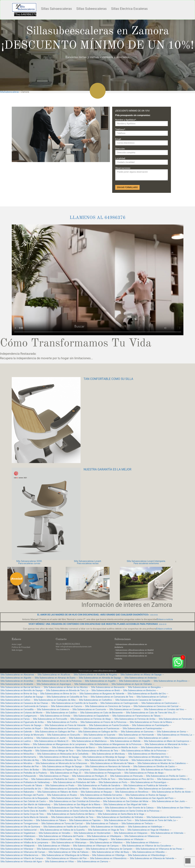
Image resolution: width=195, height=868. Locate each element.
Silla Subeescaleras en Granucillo (64, 735)
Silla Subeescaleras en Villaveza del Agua (21, 862)
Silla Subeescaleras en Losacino (85, 738)
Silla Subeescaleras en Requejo (96, 792)
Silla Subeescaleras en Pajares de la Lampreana (66, 770)
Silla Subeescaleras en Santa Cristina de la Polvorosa (133, 811)
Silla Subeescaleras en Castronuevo (159, 703)
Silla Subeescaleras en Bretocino (140, 690)
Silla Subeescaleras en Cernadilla (17, 709)
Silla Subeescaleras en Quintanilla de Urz (21, 789)
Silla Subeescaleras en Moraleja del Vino (149, 757)
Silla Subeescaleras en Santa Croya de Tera (22, 814)
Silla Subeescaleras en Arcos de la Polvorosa (59, 681)
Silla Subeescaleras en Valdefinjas (145, 827)
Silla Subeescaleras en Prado (60, 785)
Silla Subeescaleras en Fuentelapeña (150, 725)
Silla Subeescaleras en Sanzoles (17, 820)
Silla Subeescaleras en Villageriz (91, 839)
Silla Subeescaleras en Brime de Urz (58, 694)
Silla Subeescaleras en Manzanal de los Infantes (25, 747)
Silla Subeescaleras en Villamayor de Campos (96, 846)
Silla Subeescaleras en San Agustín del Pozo (151, 798)
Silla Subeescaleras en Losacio (120, 738)
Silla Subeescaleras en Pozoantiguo (148, 782)
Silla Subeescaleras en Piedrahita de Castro (53, 779)
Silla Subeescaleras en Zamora (93, 862)
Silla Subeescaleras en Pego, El (66, 773)
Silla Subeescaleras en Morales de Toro (62, 760)
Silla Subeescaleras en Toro (118, 820)
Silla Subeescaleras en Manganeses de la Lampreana (59, 744)
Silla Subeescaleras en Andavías (140, 678)
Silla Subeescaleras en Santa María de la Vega (121, 814)
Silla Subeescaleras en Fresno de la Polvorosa (103, 722)
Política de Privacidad (21, 647)
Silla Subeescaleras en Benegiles (144, 687)
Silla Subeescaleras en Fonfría (62, 722)
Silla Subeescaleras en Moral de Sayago (59, 757)
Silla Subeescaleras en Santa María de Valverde (24, 817)
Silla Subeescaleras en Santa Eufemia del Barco (71, 814)
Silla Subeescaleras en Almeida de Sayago (100, 678)
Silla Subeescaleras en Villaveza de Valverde (152, 858)
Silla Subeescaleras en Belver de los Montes (66, 687)
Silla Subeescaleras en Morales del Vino (151, 760)
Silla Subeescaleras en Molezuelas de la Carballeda (63, 754)
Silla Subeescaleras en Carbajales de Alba (55, 700)
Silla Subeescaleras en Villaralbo (148, 852)
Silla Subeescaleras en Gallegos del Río (98, 732)
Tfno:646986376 (25, 14)
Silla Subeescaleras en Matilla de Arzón (118, 747)
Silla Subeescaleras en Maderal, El (51, 741)
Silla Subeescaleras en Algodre (16, 678)
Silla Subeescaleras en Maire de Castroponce (166, 741)
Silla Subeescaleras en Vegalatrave (18, 833)
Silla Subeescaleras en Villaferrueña (54, 839)
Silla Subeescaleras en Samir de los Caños (105, 798)
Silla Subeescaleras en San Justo (168, 801)
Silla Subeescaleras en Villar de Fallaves (68, 852)
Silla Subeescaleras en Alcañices (54, 675)
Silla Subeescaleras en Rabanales (17, 792)
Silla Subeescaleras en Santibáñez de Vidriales (120, 817)
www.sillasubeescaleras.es (105, 671)
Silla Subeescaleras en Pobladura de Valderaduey (25, 782)
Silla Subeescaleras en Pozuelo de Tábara (21, 785)
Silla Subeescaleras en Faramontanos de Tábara (136, 716)
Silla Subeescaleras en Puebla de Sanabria (99, 785)
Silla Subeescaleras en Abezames (17, 675)
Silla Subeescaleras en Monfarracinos (147, 754)
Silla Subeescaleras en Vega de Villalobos (148, 830)
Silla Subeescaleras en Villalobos (106, 843)
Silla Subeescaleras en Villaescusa (142, 836)
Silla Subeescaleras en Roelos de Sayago (146, 795)
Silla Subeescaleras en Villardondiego (147, 855)
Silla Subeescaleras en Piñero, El (173, 779)
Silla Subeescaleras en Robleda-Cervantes (101, 795)
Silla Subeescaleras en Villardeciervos (19, 855)
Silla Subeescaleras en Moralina (16, 763)
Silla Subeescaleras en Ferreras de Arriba (135, 719)
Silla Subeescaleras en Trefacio (137, 823)
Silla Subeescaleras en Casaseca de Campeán (138, 700)
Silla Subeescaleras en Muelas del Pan (20, 766)
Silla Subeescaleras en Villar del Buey (110, 852)
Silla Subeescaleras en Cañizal (152, 697)
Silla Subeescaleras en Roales (62, 795)
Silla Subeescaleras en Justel (51, 738)
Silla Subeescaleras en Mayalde (16, 751)
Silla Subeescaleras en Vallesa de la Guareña (62, 830)
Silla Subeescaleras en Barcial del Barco (20, 687)
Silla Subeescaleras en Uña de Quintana (20, 827)
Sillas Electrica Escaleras (129, 9)
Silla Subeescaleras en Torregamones (19, 823)
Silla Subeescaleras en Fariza (15, 719)
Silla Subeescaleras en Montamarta (18, 757)
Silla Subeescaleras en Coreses (125, 709)
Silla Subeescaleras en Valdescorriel (19, 830)
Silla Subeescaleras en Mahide (125, 741)
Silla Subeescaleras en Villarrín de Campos (22, 858)
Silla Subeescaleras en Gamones (137, 732)
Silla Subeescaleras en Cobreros (53, 709)
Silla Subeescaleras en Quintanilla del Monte (67, 789)
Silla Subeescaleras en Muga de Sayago (62, 766)
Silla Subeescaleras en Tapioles (85, 820)
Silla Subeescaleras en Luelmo (16, 741)
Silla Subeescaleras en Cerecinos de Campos (108, 706)
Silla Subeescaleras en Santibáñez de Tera (72, 817)
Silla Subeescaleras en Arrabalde (17, 684)
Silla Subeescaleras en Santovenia (164, 817)
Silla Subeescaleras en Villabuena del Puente (61, 836)
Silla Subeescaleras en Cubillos (61, 713)
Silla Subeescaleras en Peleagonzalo (103, 773)
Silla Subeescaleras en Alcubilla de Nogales (95, 675)
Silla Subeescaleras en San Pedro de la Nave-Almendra (74, 808)
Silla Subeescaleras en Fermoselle (50, 719)
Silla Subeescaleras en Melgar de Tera (54, 751)
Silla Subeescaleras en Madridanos (89, 741)
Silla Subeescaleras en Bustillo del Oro (147, 694)
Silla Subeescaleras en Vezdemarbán (92, 833)
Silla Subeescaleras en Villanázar (17, 849)
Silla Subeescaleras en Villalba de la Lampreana (24, 843)
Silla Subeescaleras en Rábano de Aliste (57, 792)
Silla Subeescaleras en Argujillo (135, 681)
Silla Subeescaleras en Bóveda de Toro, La (67, 690)
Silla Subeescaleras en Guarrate (99, 735)
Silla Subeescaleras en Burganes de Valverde (102, 694)
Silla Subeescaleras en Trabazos (102, 823)
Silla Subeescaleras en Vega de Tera (106, 830)
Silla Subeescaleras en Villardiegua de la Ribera (65, 855)
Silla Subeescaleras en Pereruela (126, 776)
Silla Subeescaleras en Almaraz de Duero (55, 678)
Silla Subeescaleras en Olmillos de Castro (154, 766)
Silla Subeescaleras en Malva (15, 744)
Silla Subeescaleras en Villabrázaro (18, 836)
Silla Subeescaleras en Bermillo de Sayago (22, 690)
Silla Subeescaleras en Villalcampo (69, 843)
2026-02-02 (163, 624)
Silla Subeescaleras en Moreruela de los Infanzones (61, 763)
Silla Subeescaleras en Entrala (55, 716)
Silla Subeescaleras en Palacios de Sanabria (116, 770)
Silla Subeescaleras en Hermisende (136, 735)
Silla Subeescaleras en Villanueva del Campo (23, 852)
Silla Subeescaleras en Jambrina (17, 738)
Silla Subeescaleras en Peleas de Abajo (144, 773)
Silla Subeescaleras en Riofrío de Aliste (171, 792)
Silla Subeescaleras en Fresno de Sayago (21, 725)
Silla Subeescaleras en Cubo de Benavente (101, 713)
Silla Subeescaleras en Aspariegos (54, 684)
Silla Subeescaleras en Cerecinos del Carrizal (156, 706)
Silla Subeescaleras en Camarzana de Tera (112, 697)
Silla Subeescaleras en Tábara (51, 820)
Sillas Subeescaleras (91, 9)
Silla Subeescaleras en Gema (171, 732)
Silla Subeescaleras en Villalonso (142, 843)
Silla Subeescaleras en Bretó (106, 690)
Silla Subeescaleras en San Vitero (174, 808)
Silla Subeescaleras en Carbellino (95, 700)
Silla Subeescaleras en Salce (66, 798)
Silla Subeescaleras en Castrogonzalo (119, 703)
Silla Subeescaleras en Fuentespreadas (142, 728)
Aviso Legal (17, 644)
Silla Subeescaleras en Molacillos (17, 754)
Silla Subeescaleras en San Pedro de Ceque (22, 808)
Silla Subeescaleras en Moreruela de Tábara (112, 763)
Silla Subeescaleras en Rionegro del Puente (22, 795)
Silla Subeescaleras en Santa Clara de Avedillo (23, 811)
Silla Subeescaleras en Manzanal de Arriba (166, 744)
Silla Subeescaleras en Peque (54, 776)
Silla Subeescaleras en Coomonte (89, 709)
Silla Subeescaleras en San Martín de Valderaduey (25, 804)
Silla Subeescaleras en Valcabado (108, 827)
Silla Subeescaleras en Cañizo (15, 700)
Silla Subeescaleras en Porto (113, 782)
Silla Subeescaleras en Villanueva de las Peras (159, 849)
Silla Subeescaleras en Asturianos (91, 684)
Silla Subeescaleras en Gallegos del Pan (55, 732)
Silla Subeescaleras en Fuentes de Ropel (21, 728)
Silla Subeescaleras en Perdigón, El (89, 776)
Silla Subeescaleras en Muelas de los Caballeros (162, 763)
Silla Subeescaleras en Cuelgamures (19, 716)
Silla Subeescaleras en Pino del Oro (136, 779)
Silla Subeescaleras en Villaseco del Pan (67, 858)
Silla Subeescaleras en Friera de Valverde (65, 725)
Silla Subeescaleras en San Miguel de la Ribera (77, 804)
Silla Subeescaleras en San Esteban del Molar (126, 801)
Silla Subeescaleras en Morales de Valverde (106, 760)
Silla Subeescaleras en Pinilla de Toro (97, 779)
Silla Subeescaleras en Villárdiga (108, 855)
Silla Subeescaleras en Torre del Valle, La (155, 820)
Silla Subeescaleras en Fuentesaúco (62, 728)
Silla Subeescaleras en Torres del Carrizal (62, 823)
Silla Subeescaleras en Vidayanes (131, 833)
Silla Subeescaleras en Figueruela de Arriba (22, 722)
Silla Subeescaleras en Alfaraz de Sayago (141, 675)
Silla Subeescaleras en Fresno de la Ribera (151, 722)
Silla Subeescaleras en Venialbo (55, 833)
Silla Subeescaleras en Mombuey (108, 754)
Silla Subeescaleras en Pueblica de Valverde (145, 785)
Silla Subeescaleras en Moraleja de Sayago (104, 757)
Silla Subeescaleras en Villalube (54, 846)
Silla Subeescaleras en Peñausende (18, 776)
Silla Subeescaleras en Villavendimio (108, 858)
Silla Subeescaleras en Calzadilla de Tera (67, 697)
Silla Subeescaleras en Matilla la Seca (160, 747)
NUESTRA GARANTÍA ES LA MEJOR (107, 469)
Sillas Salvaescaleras (57, 9)
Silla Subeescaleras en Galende (16, 732)
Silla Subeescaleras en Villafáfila (17, 839)
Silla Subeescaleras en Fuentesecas (101, 728)
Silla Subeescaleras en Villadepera (104, 836)
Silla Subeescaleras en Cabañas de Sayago (22, 697)
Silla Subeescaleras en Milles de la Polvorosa (144, 751)
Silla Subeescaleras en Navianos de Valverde (108, 766)
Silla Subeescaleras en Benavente (108, 687)
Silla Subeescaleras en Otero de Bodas (20, 770)
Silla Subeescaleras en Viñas (59, 862)
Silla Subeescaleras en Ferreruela (175, 719)
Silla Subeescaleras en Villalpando (18, 846)
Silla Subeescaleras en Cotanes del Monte (21, 713)
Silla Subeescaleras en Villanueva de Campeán (109, 849)
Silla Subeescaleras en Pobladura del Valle (74, 782)
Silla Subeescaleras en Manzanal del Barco (74, 747)
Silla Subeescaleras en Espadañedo (91, 716)
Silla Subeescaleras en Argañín (100, 681)
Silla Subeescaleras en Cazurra (66, 706)
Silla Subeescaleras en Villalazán (127, 839)
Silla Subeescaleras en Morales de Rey (20, 760)
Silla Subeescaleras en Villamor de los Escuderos (147, 846)
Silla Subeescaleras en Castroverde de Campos (24, 706)
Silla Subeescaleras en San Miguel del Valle (125, 804)
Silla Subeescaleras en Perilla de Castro (166, 776)
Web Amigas (17, 650)
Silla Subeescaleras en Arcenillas (17, 681)
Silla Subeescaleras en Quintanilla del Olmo (114, 789)
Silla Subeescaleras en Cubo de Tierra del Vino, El (151, 713)
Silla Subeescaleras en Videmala (167, 833)
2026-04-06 (154, 615)
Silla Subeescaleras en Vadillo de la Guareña (66, 827)
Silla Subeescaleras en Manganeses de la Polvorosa (115, 744)
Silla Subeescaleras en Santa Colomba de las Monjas (76, 811)
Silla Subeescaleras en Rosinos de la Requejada (24, 798)
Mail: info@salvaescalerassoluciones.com (74, 647)
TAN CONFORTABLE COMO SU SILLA (108, 379)
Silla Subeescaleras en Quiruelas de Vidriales (161, 789)
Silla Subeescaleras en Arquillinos (170, 681)
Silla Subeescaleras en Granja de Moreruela (22, 735)
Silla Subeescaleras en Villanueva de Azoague (60, 849)
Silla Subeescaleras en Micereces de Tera (97, 751)
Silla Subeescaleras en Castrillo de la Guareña (74, 703)
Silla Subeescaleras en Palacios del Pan (161, 770)
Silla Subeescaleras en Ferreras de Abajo (91, 719)
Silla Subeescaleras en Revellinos (132, 792)
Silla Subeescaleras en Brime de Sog (19, 694)
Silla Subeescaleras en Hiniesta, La (175, 735)
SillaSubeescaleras (9, 92)
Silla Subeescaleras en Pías (14, 779)
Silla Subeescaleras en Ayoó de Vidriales (132, 684)
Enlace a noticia (165, 619)
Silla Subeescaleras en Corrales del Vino (164, 709)
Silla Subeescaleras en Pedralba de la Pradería (24, 773)
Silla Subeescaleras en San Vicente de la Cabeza (129, 808)
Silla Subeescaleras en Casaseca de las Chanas (24, 703)
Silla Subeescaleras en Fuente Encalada (109, 725)
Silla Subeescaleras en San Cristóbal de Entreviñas (74, 801)
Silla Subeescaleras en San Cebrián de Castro (23, 801)
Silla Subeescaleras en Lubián (154, 738)
